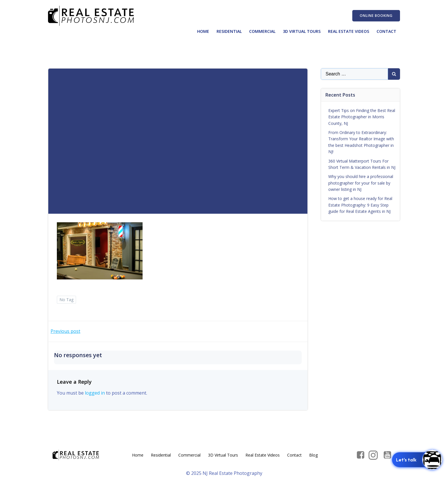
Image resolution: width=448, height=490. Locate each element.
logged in (95, 393)
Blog (313, 455)
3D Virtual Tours (302, 31)
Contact (386, 31)
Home (203, 31)
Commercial (262, 31)
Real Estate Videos (349, 31)
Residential (229, 31)
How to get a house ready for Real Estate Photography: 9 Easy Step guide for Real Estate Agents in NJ (360, 205)
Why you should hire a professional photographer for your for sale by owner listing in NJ (361, 183)
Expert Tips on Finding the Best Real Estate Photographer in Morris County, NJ (362, 117)
